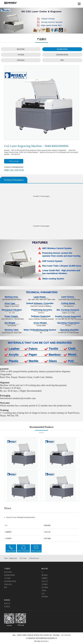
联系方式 (7, 603)
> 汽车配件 (8, 538)
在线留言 (7, 607)
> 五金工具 (47, 532)
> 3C (6, 525)
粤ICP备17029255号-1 (42, 641)
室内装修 (45, 597)
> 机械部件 (8, 532)
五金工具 (45, 581)
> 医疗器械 (47, 538)
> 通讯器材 (47, 525)
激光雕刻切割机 (62, 49)
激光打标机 (21, 49)
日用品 (44, 590)
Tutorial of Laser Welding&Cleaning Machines (20, 517)
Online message (14, 161)
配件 (62, 60)
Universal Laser (34, 558)
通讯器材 (45, 575)
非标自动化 (21, 60)
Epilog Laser (13, 558)
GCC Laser (23, 558)
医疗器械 (45, 587)
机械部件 (45, 578)
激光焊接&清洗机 (62, 55)
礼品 (43, 594)
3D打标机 (21, 55)
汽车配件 (45, 584)
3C (42, 572)
